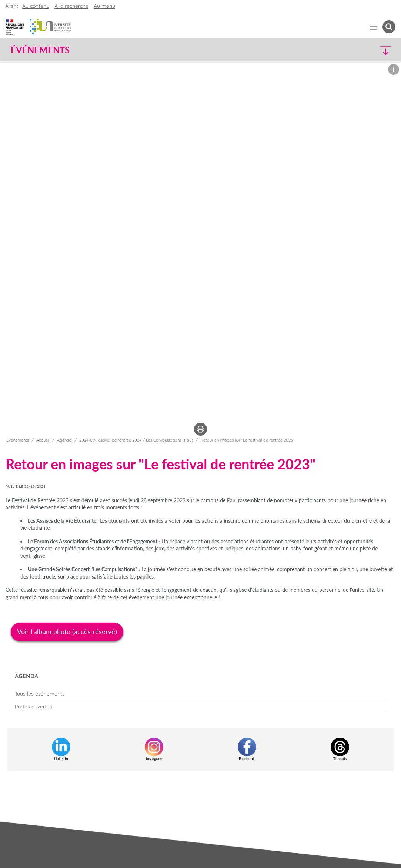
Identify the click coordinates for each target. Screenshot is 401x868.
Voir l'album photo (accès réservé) (67, 631)
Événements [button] (40, 50)
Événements (18, 440)
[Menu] (374, 27)
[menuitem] (200, 694)
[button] (348, 50)
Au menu (104, 6)
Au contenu (36, 6)
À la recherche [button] (71, 6)
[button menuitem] (389, 27)
